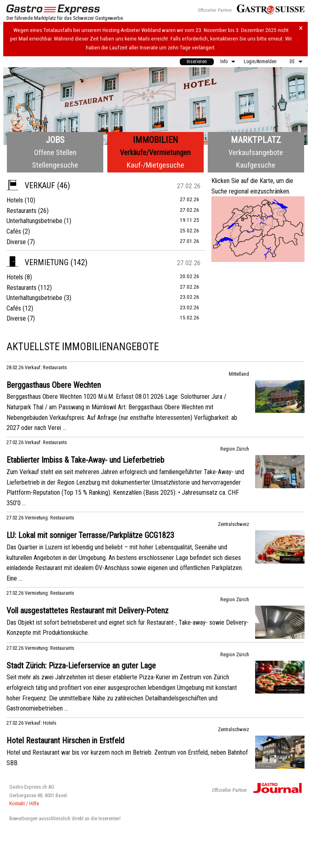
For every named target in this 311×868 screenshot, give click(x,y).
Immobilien (155, 140)
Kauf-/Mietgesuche (155, 165)
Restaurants (21, 211)
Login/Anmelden (260, 62)
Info (224, 62)
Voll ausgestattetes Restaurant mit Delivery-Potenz (87, 611)
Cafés (14, 231)
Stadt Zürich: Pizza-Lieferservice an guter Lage (81, 666)
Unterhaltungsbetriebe (34, 221)
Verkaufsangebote (256, 152)
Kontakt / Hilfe (24, 803)
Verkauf (31, 185)
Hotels (15, 200)
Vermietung (37, 262)
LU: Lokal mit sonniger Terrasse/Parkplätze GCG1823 (90, 535)
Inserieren (197, 62)
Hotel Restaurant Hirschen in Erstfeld (65, 740)
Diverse (16, 242)
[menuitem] (197, 62)
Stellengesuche (55, 165)
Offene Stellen (55, 152)
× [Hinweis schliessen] (301, 28)
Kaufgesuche (256, 165)
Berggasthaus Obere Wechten (54, 385)
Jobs (55, 140)
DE (292, 62)
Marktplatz (256, 140)
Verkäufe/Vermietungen (155, 152)
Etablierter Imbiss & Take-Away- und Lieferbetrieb (85, 460)
